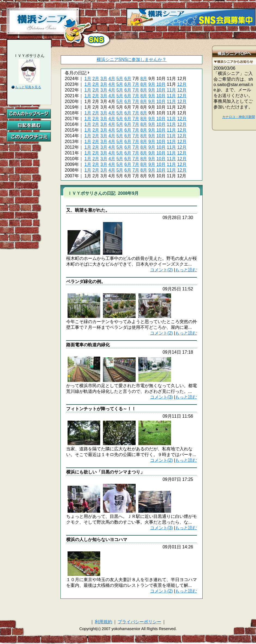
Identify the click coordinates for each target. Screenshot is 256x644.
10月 (161, 84)
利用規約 (103, 622)
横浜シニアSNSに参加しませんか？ (132, 60)
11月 (172, 90)
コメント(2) (161, 270)
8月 (144, 79)
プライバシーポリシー (139, 622)
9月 (152, 84)
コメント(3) (161, 397)
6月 (128, 79)
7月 (136, 84)
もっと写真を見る (28, 87)
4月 (112, 79)
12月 (182, 84)
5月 (120, 79)
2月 (96, 79)
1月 (88, 79)
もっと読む (186, 270)
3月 (104, 79)
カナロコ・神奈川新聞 (239, 117)
